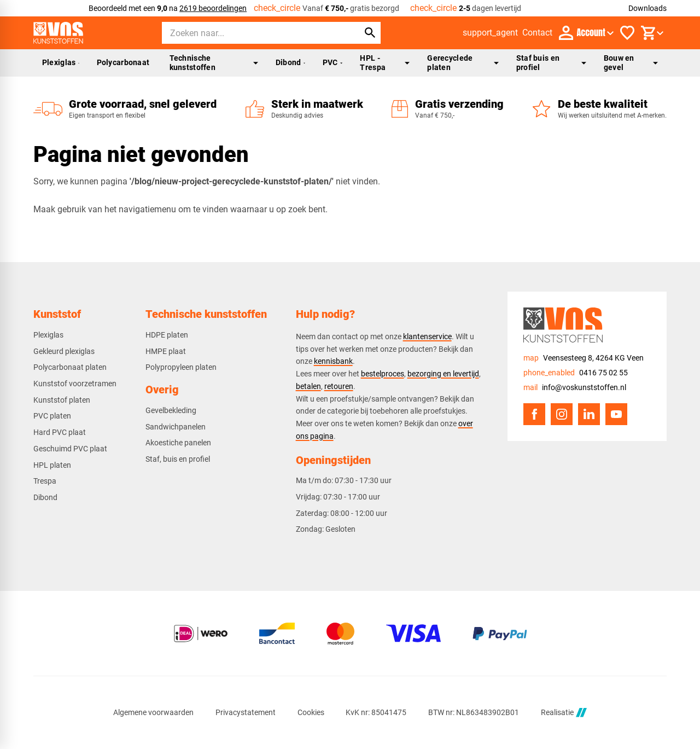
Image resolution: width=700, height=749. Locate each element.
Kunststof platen (62, 400)
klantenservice (427, 336)
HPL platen (52, 465)
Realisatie (564, 713)
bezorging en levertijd (443, 374)
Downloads (647, 8)
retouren (339, 386)
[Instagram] (562, 414)
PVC (333, 62)
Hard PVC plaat (60, 432)
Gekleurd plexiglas (64, 351)
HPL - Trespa (385, 63)
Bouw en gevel (631, 63)
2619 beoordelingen (213, 8)
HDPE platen (167, 335)
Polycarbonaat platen (70, 367)
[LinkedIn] (589, 414)
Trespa (45, 481)
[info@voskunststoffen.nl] (575, 388)
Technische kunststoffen (214, 63)
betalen (308, 386)
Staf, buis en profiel (178, 459)
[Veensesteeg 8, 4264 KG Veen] (584, 358)
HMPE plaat (166, 351)
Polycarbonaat (123, 62)
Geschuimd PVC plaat (70, 449)
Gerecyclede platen (463, 63)
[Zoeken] (250, 33)
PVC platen (52, 416)
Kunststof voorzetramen (75, 384)
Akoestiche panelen (178, 443)
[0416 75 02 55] (576, 373)
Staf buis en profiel (551, 63)
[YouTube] (616, 414)
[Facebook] (534, 414)
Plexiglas (61, 62)
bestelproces (383, 374)
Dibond (290, 62)
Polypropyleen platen (181, 367)
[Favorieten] (627, 33)
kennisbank (333, 361)
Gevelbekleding (171, 410)
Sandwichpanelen (176, 427)
